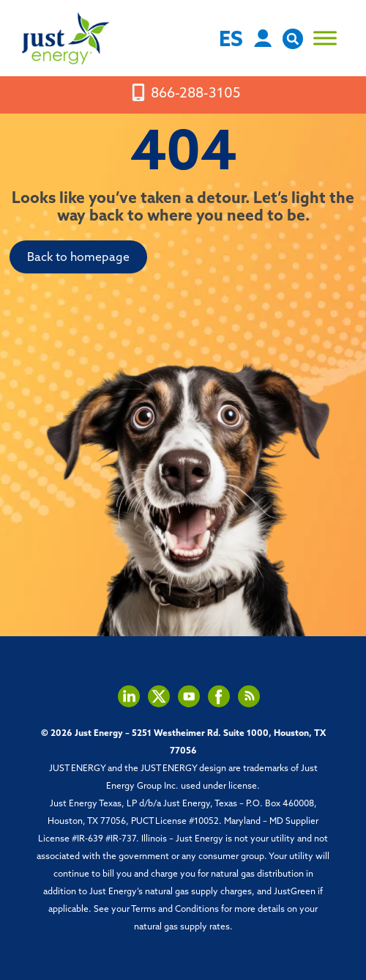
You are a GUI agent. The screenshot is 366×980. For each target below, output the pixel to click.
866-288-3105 (195, 95)
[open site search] (293, 46)
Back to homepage (78, 258)
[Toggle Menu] (325, 38)
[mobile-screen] (138, 93)
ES (231, 41)
